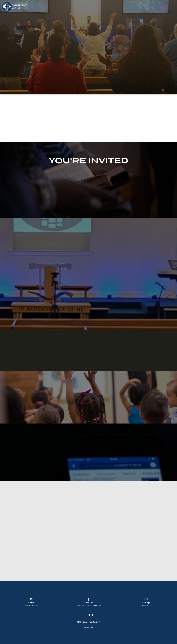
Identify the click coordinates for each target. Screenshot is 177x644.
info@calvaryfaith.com (31, 606)
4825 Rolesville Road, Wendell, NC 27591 (89, 606)
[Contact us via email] (31, 599)
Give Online (146, 606)
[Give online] (146, 599)
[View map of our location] (88, 599)
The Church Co (88, 627)
